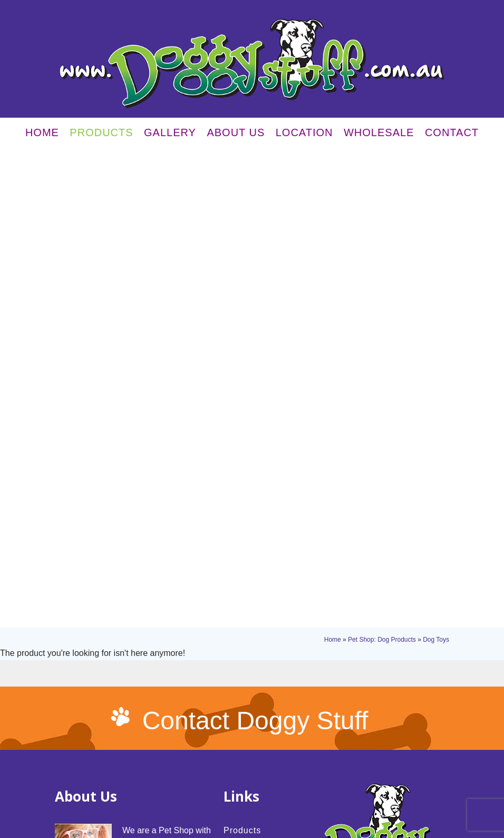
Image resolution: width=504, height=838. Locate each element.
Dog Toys (436, 162)
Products (101, 135)
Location (304, 135)
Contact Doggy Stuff (255, 324)
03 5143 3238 (383, 535)
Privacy (75, 807)
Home (42, 135)
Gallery (170, 135)
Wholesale (379, 135)
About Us (236, 135)
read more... (148, 572)
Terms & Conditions (117, 807)
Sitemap (161, 807)
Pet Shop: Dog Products (382, 162)
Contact (452, 135)
